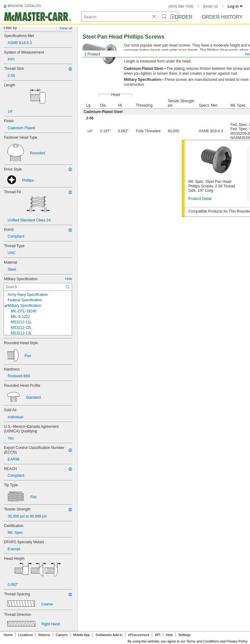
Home (8, 635)
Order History (222, 17)
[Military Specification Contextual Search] (38, 287)
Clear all (66, 28)
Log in (235, 6)
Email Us (210, 6)
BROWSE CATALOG (24, 6)
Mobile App (82, 635)
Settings (184, 635)
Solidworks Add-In (109, 635)
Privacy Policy (237, 641)
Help (169, 635)
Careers (62, 635)
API (158, 635)
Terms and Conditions (203, 641)
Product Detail (200, 199)
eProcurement (139, 635)
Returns (44, 635)
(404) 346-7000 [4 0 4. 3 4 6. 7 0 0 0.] (181, 6)
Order (183, 17)
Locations (26, 635)
